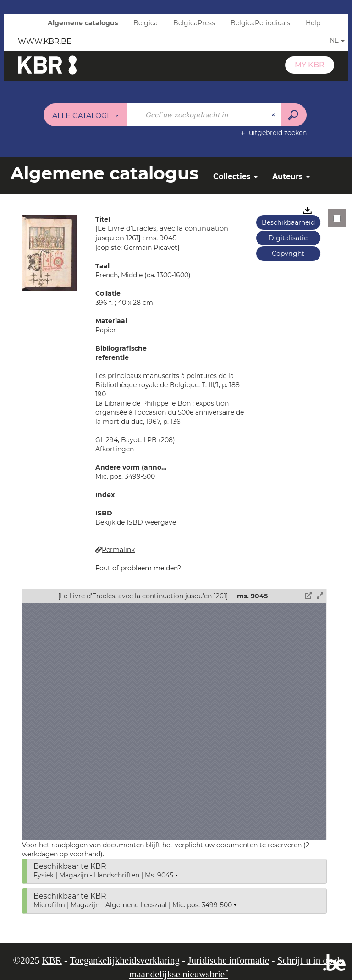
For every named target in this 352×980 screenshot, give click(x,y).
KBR (52, 960)
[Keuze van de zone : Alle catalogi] (85, 115)
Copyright (288, 254)
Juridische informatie (228, 960)
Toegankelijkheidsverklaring (125, 960)
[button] (49, 252)
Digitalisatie (288, 238)
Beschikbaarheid (288, 222)
